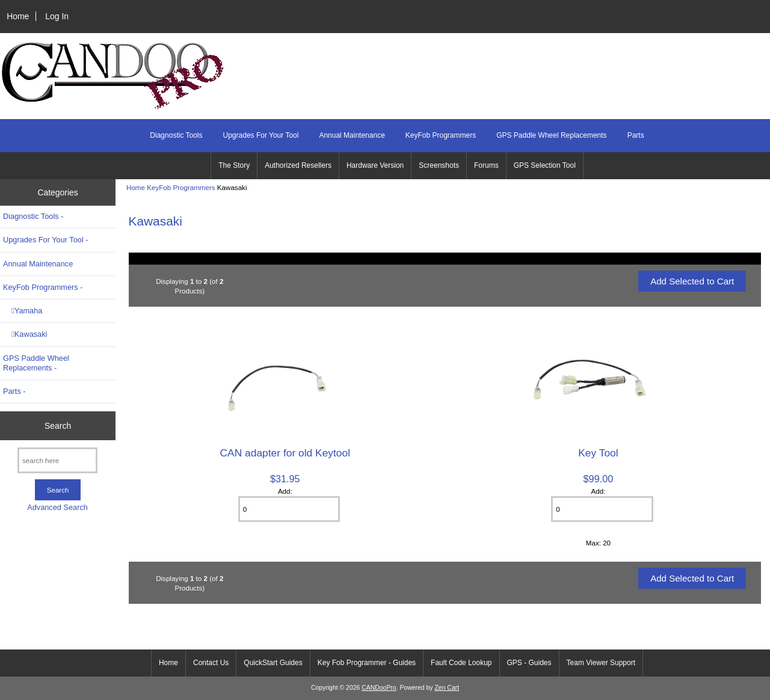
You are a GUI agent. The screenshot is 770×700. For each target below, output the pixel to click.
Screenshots (439, 165)
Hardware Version (375, 165)
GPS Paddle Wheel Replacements (551, 135)
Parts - (14, 391)
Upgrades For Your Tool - (46, 240)
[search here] (57, 460)
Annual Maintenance (352, 135)
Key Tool (598, 453)
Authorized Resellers (298, 165)
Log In (57, 16)
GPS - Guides (529, 663)
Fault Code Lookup (461, 663)
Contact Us (211, 663)
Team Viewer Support (601, 663)
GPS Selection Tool (545, 165)
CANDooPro (379, 688)
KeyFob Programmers (181, 187)
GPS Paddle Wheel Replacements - (36, 363)
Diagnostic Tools (176, 135)
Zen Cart (447, 688)
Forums (486, 165)
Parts (636, 135)
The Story (234, 165)
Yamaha (23, 311)
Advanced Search (57, 507)
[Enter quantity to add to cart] (289, 509)
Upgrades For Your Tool (261, 135)
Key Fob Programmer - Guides (367, 663)
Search (58, 426)
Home (18, 16)
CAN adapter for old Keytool (285, 453)
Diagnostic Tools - (33, 216)
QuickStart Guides (273, 663)
